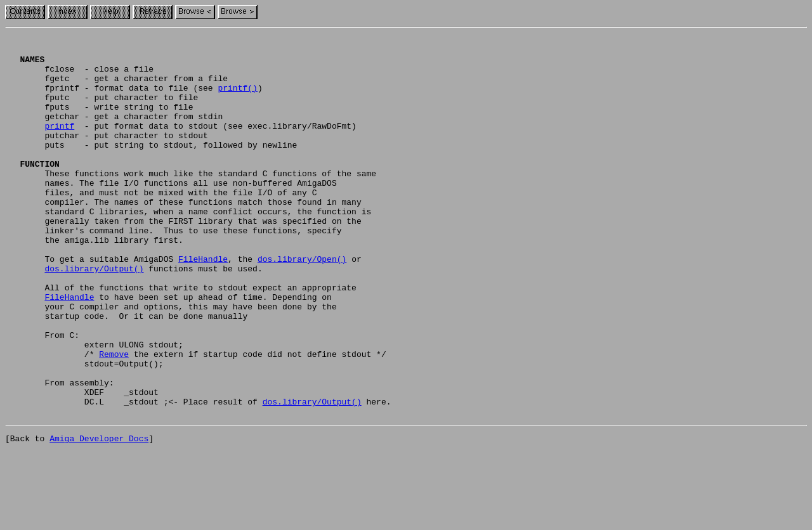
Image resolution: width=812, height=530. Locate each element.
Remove (114, 418)
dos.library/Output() (94, 316)
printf (59, 145)
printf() (237, 99)
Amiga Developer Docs (99, 516)
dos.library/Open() (302, 304)
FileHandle (203, 304)
